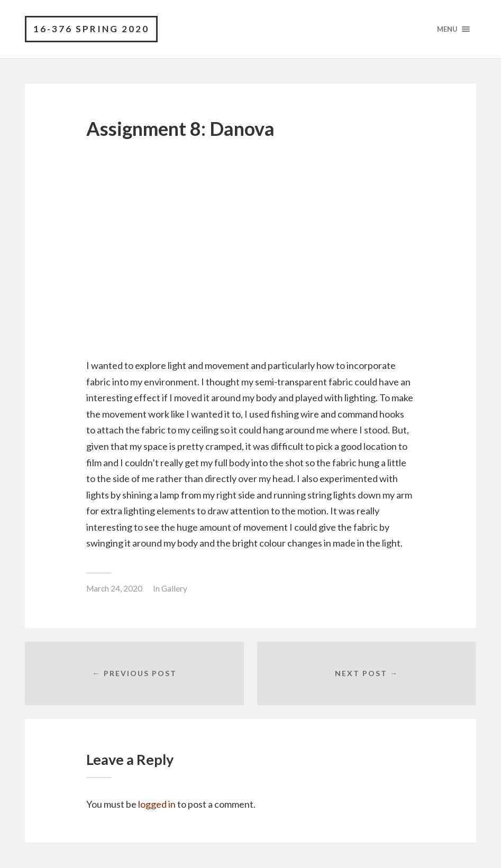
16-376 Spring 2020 (91, 29)
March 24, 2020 (114, 588)
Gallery (174, 588)
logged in (157, 804)
